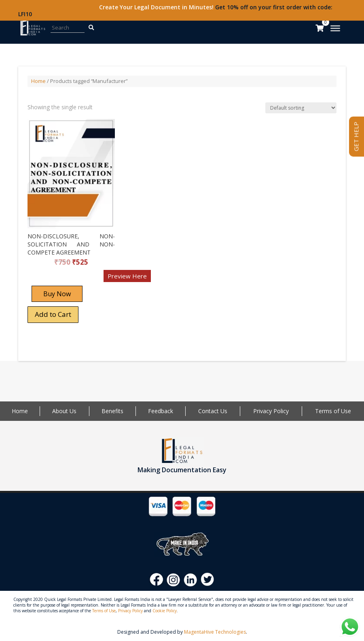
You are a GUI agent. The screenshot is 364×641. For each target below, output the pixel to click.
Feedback (161, 411)
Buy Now (57, 294)
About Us (64, 411)
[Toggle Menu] (335, 28)
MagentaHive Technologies (215, 632)
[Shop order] (301, 108)
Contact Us (213, 411)
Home (38, 81)
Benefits (112, 411)
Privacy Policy (271, 411)
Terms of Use (333, 411)
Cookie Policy (165, 611)
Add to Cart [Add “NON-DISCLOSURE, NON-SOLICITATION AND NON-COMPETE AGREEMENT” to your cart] (53, 314)
